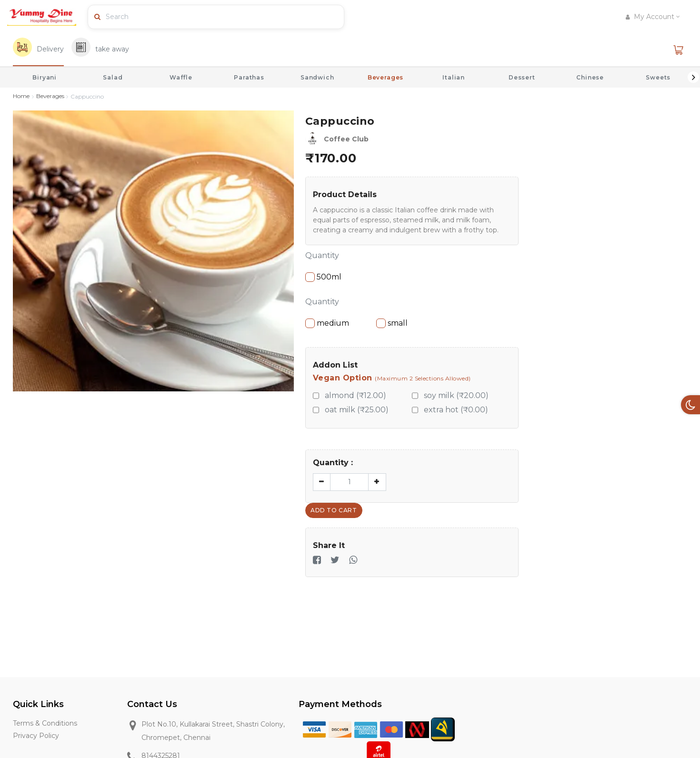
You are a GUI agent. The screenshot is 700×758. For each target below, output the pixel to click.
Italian (454, 77)
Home (21, 96)
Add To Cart (334, 510)
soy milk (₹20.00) (456, 395)
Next (693, 77)
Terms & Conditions (45, 724)
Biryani (45, 77)
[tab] (38, 50)
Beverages (386, 77)
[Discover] (340, 728)
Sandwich (317, 77)
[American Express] (366, 728)
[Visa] (314, 728)
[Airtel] (379, 752)
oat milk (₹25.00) (357, 410)
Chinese (590, 77)
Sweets (658, 77)
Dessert (522, 77)
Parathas (249, 77)
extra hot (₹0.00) (456, 410)
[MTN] (443, 728)
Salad (113, 77)
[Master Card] (391, 728)
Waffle (181, 77)
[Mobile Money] (417, 728)
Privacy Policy (36, 738)
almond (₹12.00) (355, 395)
